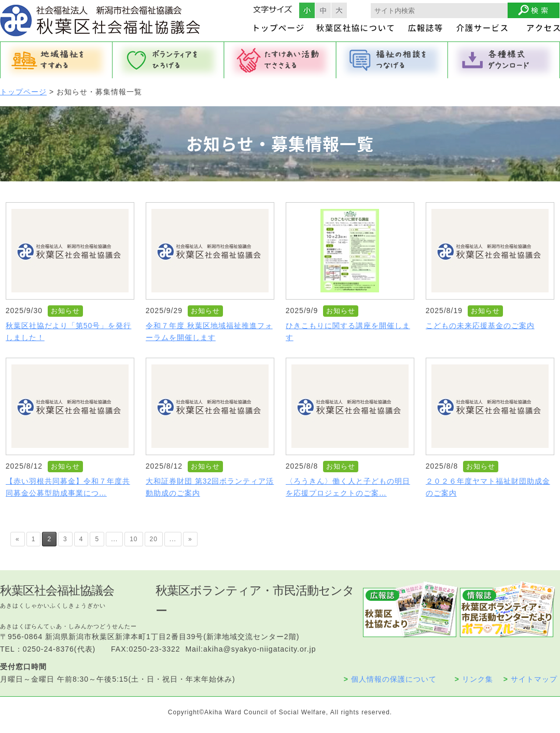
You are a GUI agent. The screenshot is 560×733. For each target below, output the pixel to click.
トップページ (23, 92)
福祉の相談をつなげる (392, 60)
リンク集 (474, 679)
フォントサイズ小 (307, 10)
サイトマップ (530, 679)
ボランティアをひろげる (168, 60)
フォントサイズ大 (339, 10)
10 (134, 539)
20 (154, 539)
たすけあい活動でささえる (280, 60)
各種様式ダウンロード (504, 60)
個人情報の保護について (390, 679)
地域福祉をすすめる (56, 60)
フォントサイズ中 (323, 10)
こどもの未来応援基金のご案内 (480, 326)
